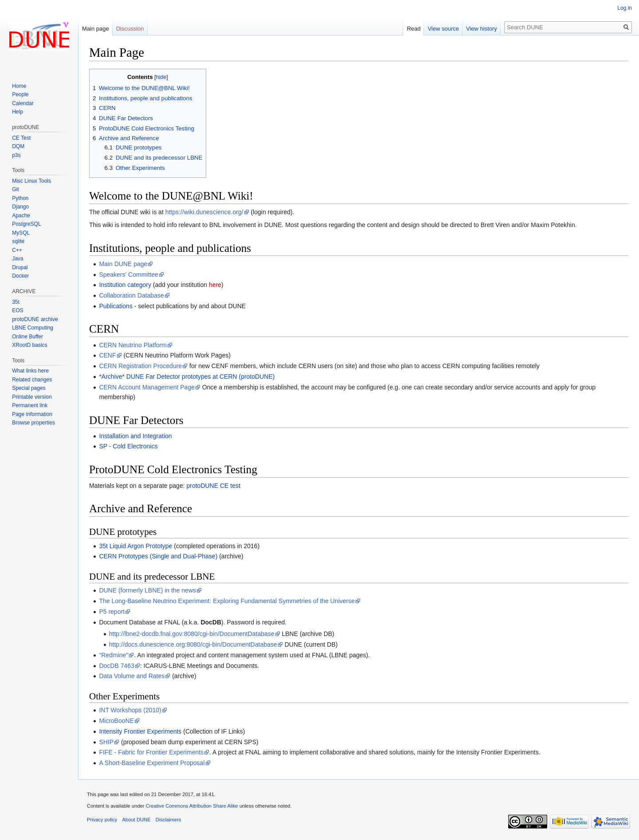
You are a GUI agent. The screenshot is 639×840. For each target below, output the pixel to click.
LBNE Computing (33, 328)
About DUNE (137, 820)
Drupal (20, 267)
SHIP (106, 742)
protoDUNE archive (35, 319)
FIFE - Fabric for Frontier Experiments (151, 752)
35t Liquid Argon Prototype (135, 546)
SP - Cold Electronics (128, 446)
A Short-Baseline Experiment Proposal (152, 763)
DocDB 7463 (116, 666)
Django (20, 207)
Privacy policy (102, 820)
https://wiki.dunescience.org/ (204, 212)
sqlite (18, 241)
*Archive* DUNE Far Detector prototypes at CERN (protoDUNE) (187, 377)
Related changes (32, 380)
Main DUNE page (123, 264)
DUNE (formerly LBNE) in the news (147, 590)
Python (20, 198)
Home (19, 86)
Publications (116, 306)
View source (443, 29)
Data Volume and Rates (132, 676)
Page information (32, 414)
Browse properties (33, 423)
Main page (96, 29)
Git (15, 189)
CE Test (21, 138)
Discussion (130, 29)
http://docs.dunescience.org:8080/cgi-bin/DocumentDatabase (193, 644)
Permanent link (30, 405)
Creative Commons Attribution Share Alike (192, 806)
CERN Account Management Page (147, 387)
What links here (30, 371)
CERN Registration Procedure (140, 366)
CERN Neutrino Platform (133, 345)
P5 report (112, 612)
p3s (16, 155)
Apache (21, 216)
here (215, 285)
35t (16, 302)
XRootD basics (29, 345)
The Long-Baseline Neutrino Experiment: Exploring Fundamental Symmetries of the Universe (227, 601)
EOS (18, 310)
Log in (625, 8)
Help (18, 112)
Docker (20, 276)
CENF (107, 355)
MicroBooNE (116, 721)
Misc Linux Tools (31, 181)
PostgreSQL (26, 224)
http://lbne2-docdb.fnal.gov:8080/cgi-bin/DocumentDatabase (192, 634)
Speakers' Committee (128, 275)
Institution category (125, 285)
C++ (17, 250)
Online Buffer (27, 337)
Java (18, 259)
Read (414, 29)
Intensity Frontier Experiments (140, 731)
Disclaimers (169, 820)
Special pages (29, 388)
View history (482, 29)
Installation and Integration (135, 436)
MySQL (21, 233)
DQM (18, 146)
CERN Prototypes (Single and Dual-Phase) (158, 556)
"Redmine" (114, 655)
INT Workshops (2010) (130, 710)
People (20, 94)
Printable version (32, 397)
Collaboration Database (131, 295)
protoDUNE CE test (213, 486)
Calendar (23, 103)
